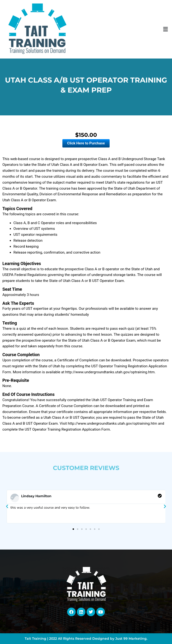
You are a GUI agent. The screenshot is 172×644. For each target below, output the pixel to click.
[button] (166, 29)
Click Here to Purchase (86, 143)
